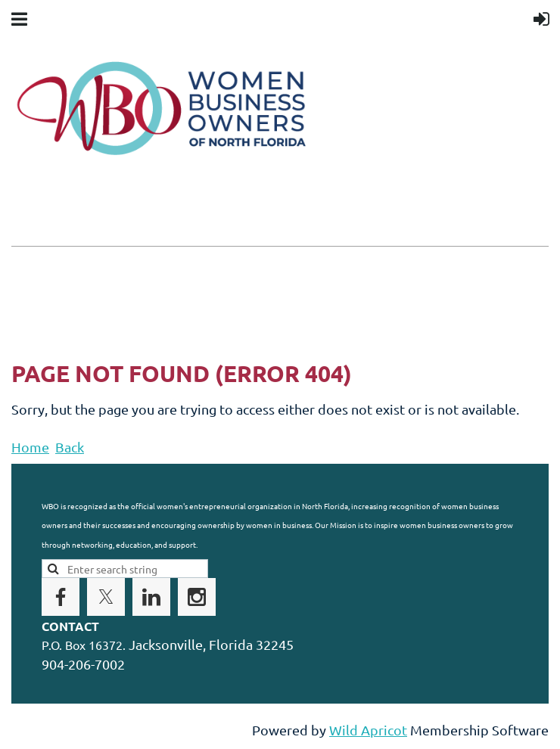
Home (30, 447)
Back (70, 447)
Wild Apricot (368, 730)
